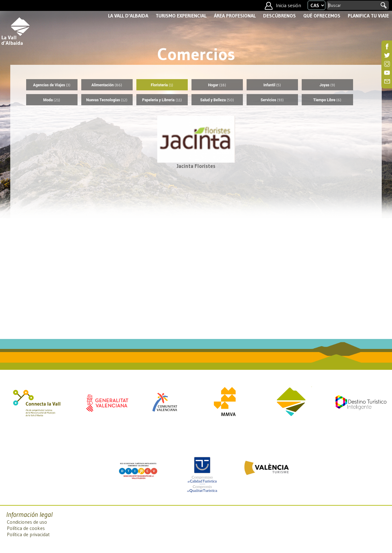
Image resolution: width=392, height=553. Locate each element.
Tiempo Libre (327, 100)
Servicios (272, 100)
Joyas (327, 85)
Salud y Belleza (217, 100)
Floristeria (162, 85)
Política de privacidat (28, 534)
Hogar (217, 85)
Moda (52, 100)
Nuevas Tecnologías (107, 100)
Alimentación (107, 85)
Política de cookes (26, 528)
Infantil (272, 85)
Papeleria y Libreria (162, 100)
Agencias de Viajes (52, 85)
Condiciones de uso (27, 522)
